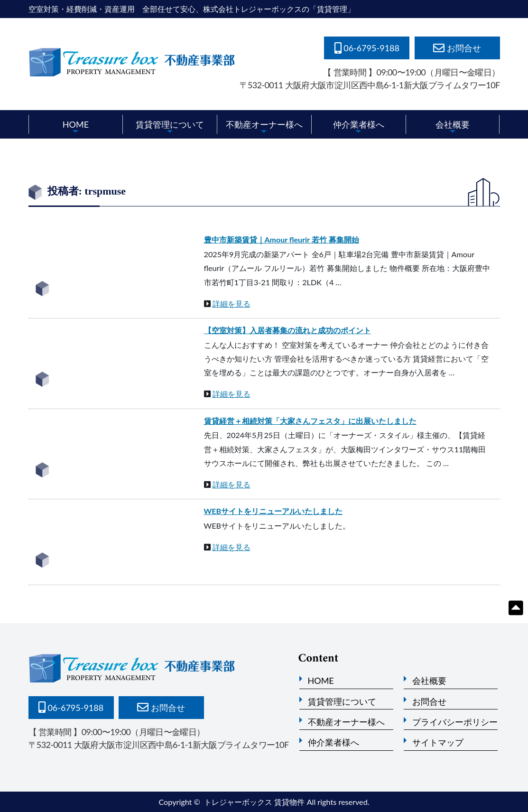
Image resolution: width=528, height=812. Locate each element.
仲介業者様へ (359, 124)
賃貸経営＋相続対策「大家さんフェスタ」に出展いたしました (310, 421)
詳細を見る (232, 303)
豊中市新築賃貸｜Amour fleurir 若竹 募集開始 (282, 239)
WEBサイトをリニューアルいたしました (273, 511)
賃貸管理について (170, 124)
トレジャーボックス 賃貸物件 (254, 802)
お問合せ (429, 701)
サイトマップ (438, 742)
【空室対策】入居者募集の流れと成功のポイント (287, 330)
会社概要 (453, 124)
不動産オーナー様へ (264, 124)
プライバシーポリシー (455, 722)
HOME (76, 124)
